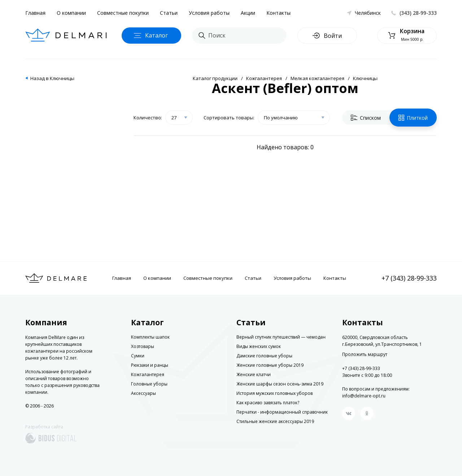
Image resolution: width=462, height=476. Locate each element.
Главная (35, 13)
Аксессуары (143, 393)
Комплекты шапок (150, 337)
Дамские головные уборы (264, 356)
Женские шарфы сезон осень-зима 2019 (280, 384)
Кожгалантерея (264, 78)
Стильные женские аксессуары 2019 (275, 421)
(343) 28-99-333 (418, 13)
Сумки (138, 356)
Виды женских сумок (259, 346)
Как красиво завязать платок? (268, 403)
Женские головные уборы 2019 (270, 365)
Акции (248, 13)
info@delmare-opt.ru (364, 396)
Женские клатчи (254, 374)
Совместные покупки (123, 13)
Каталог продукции (215, 78)
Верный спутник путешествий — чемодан (281, 337)
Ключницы (365, 78)
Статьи (169, 13)
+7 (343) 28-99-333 (409, 278)
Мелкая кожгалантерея (317, 78)
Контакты (278, 13)
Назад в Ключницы (52, 78)
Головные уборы (149, 384)
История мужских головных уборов (274, 393)
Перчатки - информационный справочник (282, 412)
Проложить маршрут (365, 354)
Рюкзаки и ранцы (150, 365)
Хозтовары (143, 346)
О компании (71, 13)
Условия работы (209, 13)
